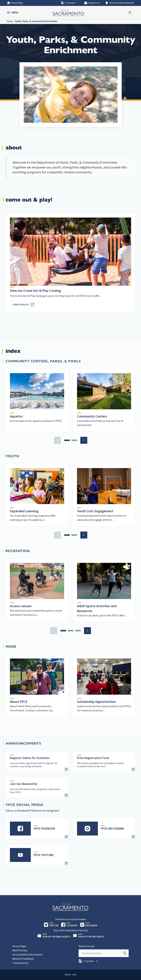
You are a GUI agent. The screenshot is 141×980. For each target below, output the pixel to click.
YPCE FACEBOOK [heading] (44, 829)
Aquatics (16, 416)
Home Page (15, 3)
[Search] (125, 953)
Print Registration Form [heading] (93, 758)
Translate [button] (70, 3)
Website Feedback (23, 959)
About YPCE (19, 702)
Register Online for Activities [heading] (30, 758)
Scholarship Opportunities (96, 702)
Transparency (20, 963)
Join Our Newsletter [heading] (24, 784)
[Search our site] (100, 953)
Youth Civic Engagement (95, 511)
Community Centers (92, 416)
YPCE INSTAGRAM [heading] (112, 829)
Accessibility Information (27, 955)
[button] (13, 13)
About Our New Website (120, 3)
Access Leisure (21, 606)
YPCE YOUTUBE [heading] (44, 855)
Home (10, 21)
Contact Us (92, 3)
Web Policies (20, 950)
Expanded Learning (24, 511)
